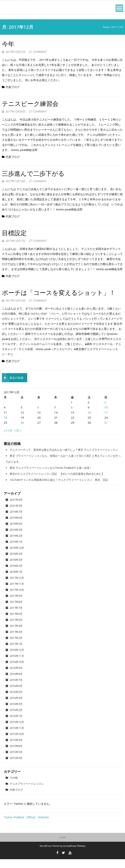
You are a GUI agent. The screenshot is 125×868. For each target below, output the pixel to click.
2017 (114, 27)
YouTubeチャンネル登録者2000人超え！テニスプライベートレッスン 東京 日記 (59, 489)
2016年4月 (16, 707)
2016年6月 (16, 695)
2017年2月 (16, 647)
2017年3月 (16, 641)
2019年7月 (16, 520)
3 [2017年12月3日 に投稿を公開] (105, 411)
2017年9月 (16, 605)
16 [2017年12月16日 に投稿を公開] (89, 421)
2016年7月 (16, 689)
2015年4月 (16, 767)
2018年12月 (17, 556)
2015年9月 (16, 749)
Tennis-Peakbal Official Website (26, 826)
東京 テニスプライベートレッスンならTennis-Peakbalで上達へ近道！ (51, 477)
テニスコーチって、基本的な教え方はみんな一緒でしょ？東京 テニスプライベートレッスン (64, 458)
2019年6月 (16, 526)
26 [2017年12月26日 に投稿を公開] (22, 431)
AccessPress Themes (74, 855)
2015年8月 (16, 755)
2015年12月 (17, 731)
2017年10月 (17, 599)
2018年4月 (16, 562)
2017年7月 (16, 617)
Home (106, 27)
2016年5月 (16, 701)
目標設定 (15, 233)
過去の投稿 (16, 387)
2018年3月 (16, 568)
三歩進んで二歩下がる (36, 173)
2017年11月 (17, 593)
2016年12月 (17, 659)
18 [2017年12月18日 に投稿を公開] (5, 426)
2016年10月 (17, 671)
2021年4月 (16, 508)
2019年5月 (16, 532)
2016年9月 (16, 677)
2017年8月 (16, 611)
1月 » (18, 439)
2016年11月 (17, 665)
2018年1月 (16, 581)
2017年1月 (16, 653)
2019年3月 (16, 538)
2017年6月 (16, 623)
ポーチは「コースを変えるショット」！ (54, 297)
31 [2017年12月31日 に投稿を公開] (106, 431)
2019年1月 (16, 550)
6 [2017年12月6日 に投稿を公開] (38, 416)
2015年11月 (17, 737)
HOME (62, 846)
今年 (9, 44)
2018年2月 (16, 575)
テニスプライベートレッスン (27, 792)
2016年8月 (16, 683)
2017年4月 (16, 635)
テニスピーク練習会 (33, 103)
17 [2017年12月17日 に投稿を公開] (106, 421)
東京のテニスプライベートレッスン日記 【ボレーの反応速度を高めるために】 (57, 483)
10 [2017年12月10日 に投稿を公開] (106, 416)
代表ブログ (13, 87)
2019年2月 (16, 544)
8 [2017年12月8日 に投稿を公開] (72, 416)
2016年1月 (16, 725)
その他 (14, 786)
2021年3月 (16, 514)
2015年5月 (16, 761)
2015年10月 (17, 743)
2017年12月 (17, 587)
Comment (40, 52)
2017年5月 (16, 629)
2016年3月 (16, 713)
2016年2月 (16, 719)
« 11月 (8, 439)
